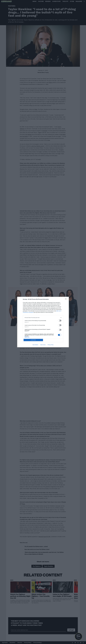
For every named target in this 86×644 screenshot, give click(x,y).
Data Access (43, 345)
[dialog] (43, 322)
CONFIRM (33, 340)
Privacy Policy (51, 345)
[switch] (60, 321)
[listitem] (43, 318)
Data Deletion (35, 345)
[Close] (66, 299)
